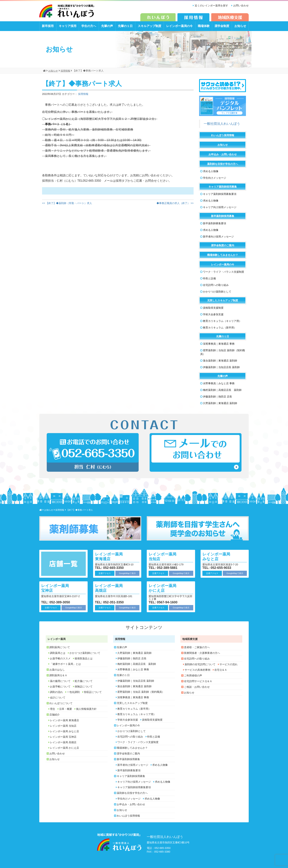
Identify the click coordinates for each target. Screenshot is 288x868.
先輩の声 (107, 26)
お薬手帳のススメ (60, 658)
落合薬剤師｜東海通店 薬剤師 (220, 361)
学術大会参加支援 (213, 314)
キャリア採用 (68, 26)
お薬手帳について (60, 687)
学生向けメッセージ (215, 178)
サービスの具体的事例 (197, 670)
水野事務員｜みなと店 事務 (219, 383)
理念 (53, 709)
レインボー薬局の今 (179, 26)
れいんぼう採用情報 (223, 135)
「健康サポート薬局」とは (65, 664)
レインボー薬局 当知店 (164, 556)
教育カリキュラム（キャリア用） (222, 321)
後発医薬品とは (84, 658)
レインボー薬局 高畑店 (111, 588)
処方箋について (84, 681)
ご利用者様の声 (193, 675)
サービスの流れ (228, 664)
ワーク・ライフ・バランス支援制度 (224, 272)
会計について (58, 698)
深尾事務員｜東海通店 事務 (219, 344)
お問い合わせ (241, 6)
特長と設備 (209, 278)
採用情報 (83, 94)
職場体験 (204, 26)
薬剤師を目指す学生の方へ (223, 164)
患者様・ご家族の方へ (197, 647)
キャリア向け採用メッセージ (220, 207)
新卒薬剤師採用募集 (223, 216)
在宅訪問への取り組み (216, 285)
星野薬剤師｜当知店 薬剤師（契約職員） (223, 352)
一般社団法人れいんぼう (222, 124)
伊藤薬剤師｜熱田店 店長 (217, 397)
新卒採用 (48, 26)
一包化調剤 (73, 692)
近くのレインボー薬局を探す (210, 6)
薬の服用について (60, 681)
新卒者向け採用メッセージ (218, 237)
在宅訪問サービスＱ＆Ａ (198, 681)
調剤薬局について (60, 647)
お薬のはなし (57, 670)
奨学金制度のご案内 (223, 245)
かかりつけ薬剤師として (217, 292)
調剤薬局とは (58, 653)
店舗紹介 (55, 715)
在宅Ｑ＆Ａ (221, 670)
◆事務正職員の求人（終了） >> (175, 203)
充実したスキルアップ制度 (223, 300)
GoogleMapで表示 (127, 573)
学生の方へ (89, 26)
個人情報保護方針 (86, 709)
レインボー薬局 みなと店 (218, 556)
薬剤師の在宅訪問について (200, 664)
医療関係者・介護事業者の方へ (202, 653)
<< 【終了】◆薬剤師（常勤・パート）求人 (67, 203)
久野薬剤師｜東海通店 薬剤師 (220, 403)
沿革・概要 (66, 709)
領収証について (93, 692)
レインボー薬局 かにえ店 (164, 588)
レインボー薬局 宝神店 (57, 588)
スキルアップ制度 (150, 26)
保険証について (84, 687)
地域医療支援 (190, 639)
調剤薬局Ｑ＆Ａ (58, 675)
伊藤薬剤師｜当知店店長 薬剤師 (221, 367)
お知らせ (240, 26)
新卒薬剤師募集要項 (215, 223)
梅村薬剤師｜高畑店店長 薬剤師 (222, 390)
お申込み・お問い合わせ (223, 154)
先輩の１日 (125, 26)
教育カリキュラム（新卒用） (220, 328)
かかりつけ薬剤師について (85, 653)
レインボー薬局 (57, 639)
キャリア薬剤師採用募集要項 (220, 194)
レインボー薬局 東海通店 (111, 556)
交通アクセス (105, 573)
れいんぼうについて (61, 703)
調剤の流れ (56, 692)
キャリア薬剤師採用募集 (223, 187)
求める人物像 (211, 171)
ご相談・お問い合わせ (197, 687)
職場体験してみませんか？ (223, 255)
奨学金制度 (222, 26)
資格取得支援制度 (213, 308)
